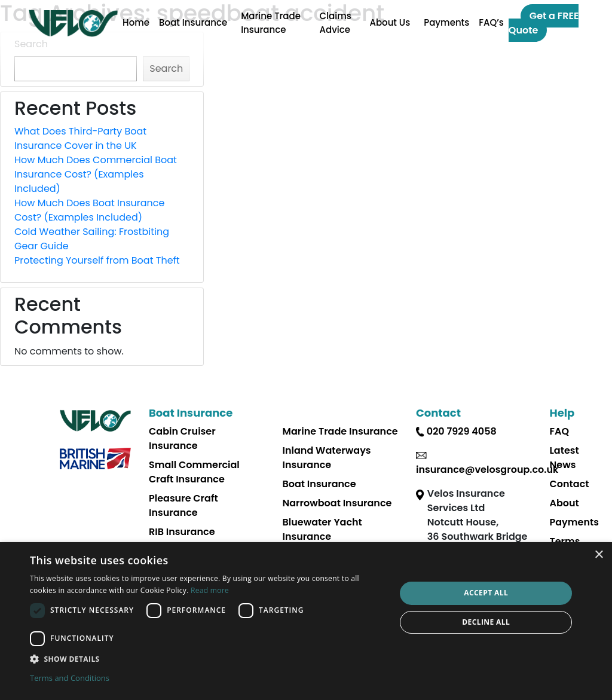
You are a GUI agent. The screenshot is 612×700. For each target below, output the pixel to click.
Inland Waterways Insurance (327, 458)
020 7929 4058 (462, 431)
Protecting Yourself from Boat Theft (97, 260)
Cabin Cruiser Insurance (182, 438)
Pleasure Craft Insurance (183, 505)
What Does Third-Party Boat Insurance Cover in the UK (80, 138)
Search (166, 68)
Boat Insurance (193, 22)
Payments (446, 22)
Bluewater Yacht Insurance (322, 529)
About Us (390, 22)
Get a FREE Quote (544, 23)
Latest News (564, 458)
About (564, 503)
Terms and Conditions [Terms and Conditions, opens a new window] (70, 678)
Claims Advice (336, 23)
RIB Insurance (182, 532)
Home (136, 22)
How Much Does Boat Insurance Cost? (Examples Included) (89, 210)
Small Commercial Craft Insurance (194, 472)
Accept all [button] (486, 593)
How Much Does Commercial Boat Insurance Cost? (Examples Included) (96, 174)
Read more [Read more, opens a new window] (210, 590)
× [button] (599, 555)
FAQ (560, 431)
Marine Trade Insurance (271, 23)
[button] (207, 659)
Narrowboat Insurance (337, 503)
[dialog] (306, 621)
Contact (570, 484)
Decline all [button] (486, 622)
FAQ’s (491, 22)
